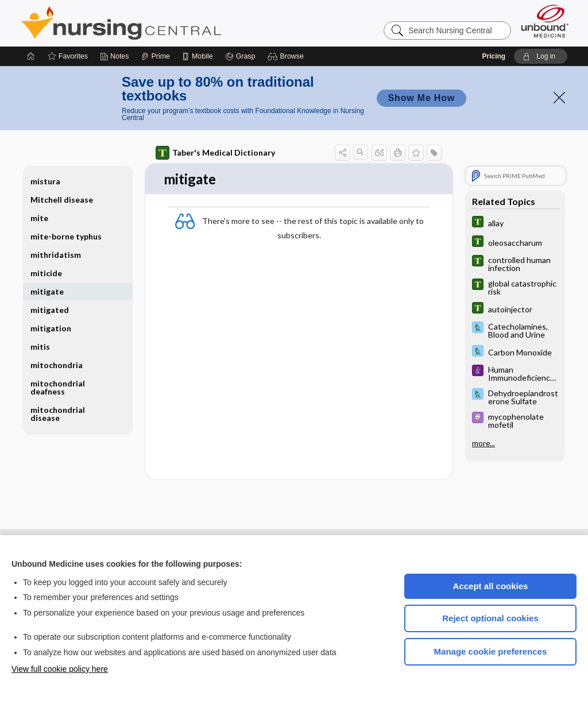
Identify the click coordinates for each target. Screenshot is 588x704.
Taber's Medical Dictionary (215, 153)
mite (39, 218)
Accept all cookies (491, 586)
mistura (45, 181)
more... (483, 443)
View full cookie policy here (60, 669)
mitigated (50, 310)
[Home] (31, 56)
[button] (287, 56)
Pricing (494, 56)
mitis (40, 347)
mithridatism (56, 255)
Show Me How (421, 98)
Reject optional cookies (490, 618)
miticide (46, 273)
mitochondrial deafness (58, 387)
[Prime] (156, 56)
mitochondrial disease (58, 414)
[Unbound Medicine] (545, 21)
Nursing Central (164, 23)
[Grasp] (240, 56)
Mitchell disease (62, 200)
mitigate (47, 291)
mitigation (51, 328)
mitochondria (57, 365)
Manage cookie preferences (491, 651)
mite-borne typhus (66, 236)
